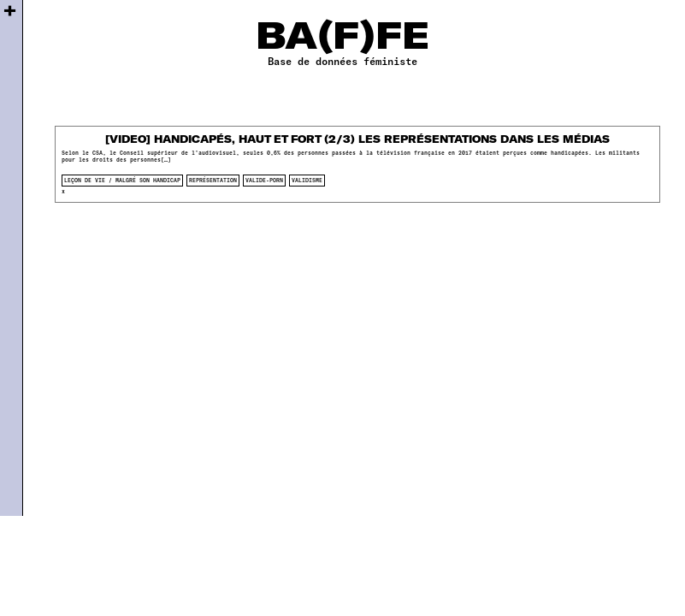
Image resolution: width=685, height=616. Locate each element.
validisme (307, 180)
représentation (213, 180)
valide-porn (264, 180)
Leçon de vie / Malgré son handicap (122, 180)
